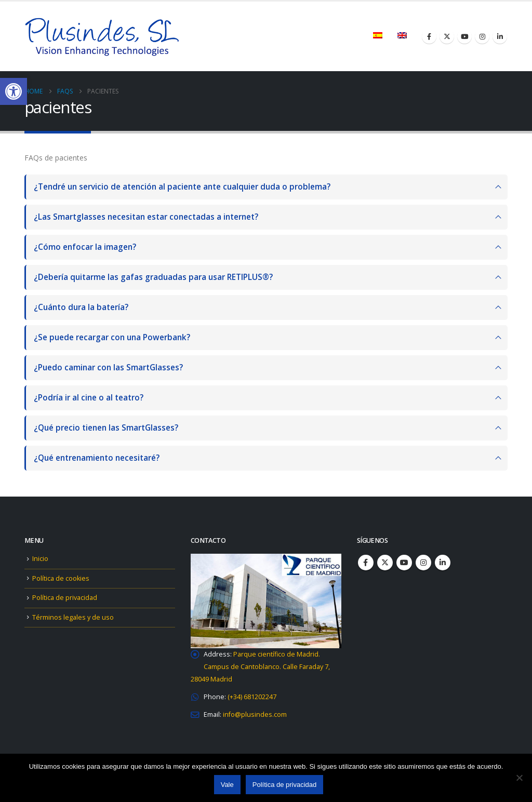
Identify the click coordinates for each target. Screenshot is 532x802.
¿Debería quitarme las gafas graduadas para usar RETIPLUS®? (153, 277)
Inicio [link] (40, 559)
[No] (519, 778)
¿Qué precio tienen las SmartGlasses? (106, 428)
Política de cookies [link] (61, 578)
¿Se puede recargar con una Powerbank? (112, 337)
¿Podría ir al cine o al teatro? (89, 398)
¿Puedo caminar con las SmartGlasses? (108, 367)
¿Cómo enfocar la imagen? (85, 247)
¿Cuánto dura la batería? (81, 307)
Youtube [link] (404, 563)
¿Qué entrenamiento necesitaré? (97, 458)
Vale (227, 785)
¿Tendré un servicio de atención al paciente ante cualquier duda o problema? (182, 187)
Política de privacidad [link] (65, 598)
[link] (14, 91)
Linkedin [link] (443, 563)
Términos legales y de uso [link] (73, 617)
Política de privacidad (285, 785)
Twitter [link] (385, 563)
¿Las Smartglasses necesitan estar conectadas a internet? (146, 217)
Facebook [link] (366, 563)
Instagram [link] (423, 563)
